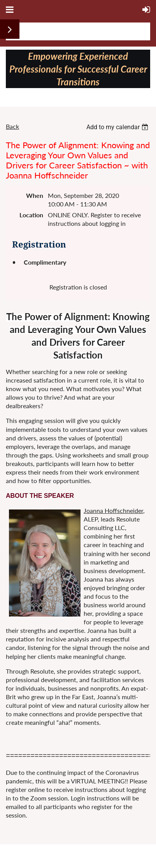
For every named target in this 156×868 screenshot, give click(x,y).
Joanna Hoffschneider (113, 510)
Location (31, 215)
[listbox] (118, 127)
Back (12, 126)
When (35, 195)
